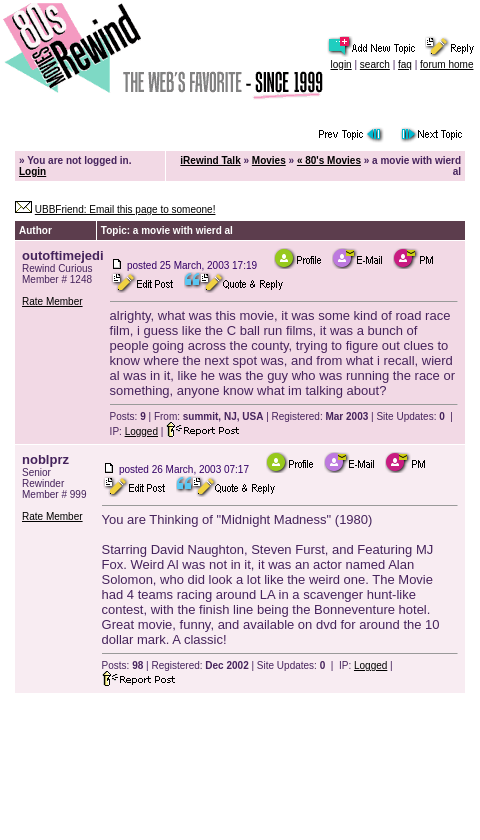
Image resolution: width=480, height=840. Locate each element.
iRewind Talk (210, 160)
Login (32, 171)
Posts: (128, 416)
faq (405, 64)
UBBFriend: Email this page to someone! (125, 209)
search (375, 64)
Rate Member (52, 301)
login (341, 64)
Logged (141, 431)
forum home (446, 64)
